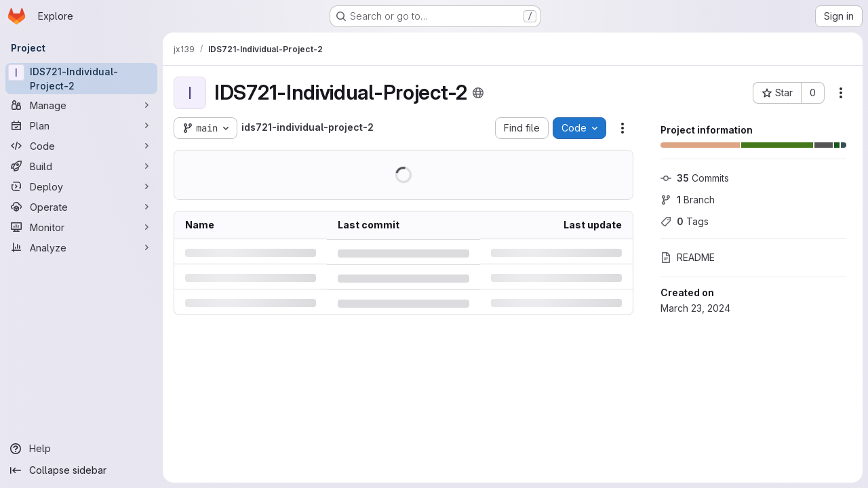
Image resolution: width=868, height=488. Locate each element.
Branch (688, 200)
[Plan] (81, 125)
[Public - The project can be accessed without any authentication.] (478, 93)
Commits (695, 178)
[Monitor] (81, 227)
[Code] (81, 146)
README (688, 257)
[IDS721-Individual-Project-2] (81, 79)
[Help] (81, 449)
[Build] (81, 166)
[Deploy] (81, 186)
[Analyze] (81, 247)
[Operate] (81, 207)
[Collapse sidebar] (81, 470)
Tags (685, 221)
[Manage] (81, 105)
